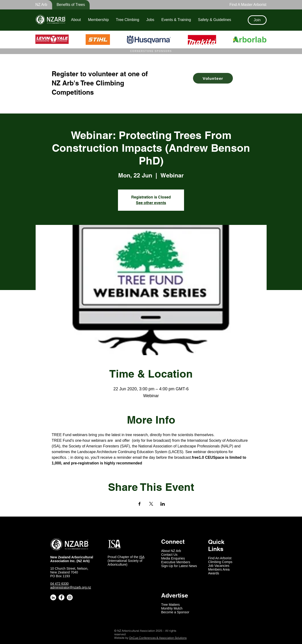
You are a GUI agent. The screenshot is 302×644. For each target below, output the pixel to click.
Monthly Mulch (172, 608)
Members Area (219, 569)
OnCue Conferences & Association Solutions (158, 638)
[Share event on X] (151, 504)
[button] (68, 5)
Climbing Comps (220, 562)
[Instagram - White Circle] (70, 597)
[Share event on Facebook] (140, 504)
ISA (142, 557)
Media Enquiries (173, 558)
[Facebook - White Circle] (61, 597)
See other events (151, 203)
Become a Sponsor (175, 612)
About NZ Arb (171, 551)
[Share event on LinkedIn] (163, 504)
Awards (214, 573)
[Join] (257, 20)
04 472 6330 (59, 584)
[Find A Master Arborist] (247, 5)
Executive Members (176, 562)
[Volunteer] (213, 78)
